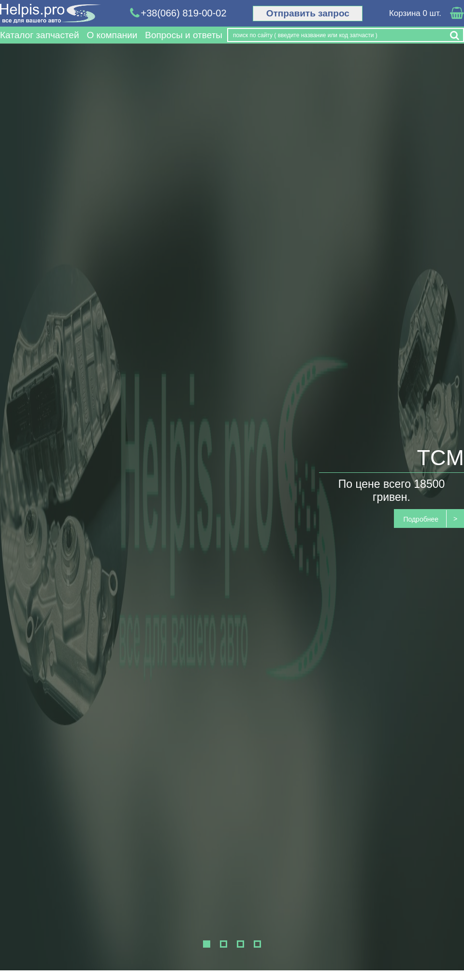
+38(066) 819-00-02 (178, 13)
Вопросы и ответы (184, 35)
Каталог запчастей (40, 35)
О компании (112, 35)
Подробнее (421, 519)
